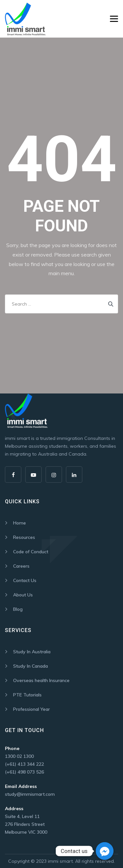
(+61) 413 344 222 (24, 764)
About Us (23, 595)
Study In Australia (32, 652)
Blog (18, 609)
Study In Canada (31, 666)
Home (20, 523)
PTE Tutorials (27, 695)
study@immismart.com (30, 794)
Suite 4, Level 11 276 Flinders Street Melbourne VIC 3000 (26, 824)
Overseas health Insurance (41, 680)
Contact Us (25, 580)
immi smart (60, 861)
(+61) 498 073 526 (24, 772)
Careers (21, 566)
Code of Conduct (31, 552)
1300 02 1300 (19, 756)
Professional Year (31, 709)
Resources (24, 537)
